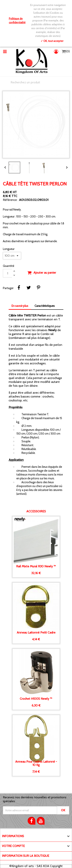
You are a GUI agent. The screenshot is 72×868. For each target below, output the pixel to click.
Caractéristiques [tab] (45, 306)
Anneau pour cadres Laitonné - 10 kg (36, 763)
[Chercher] (36, 82)
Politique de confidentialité (17, 20)
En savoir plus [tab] (20, 306)
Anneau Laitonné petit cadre (36, 633)
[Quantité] (7, 273)
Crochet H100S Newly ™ (36, 699)
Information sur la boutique (26, 856)
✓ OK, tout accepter (52, 41)
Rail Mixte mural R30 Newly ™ (36, 566)
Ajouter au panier (42, 273)
